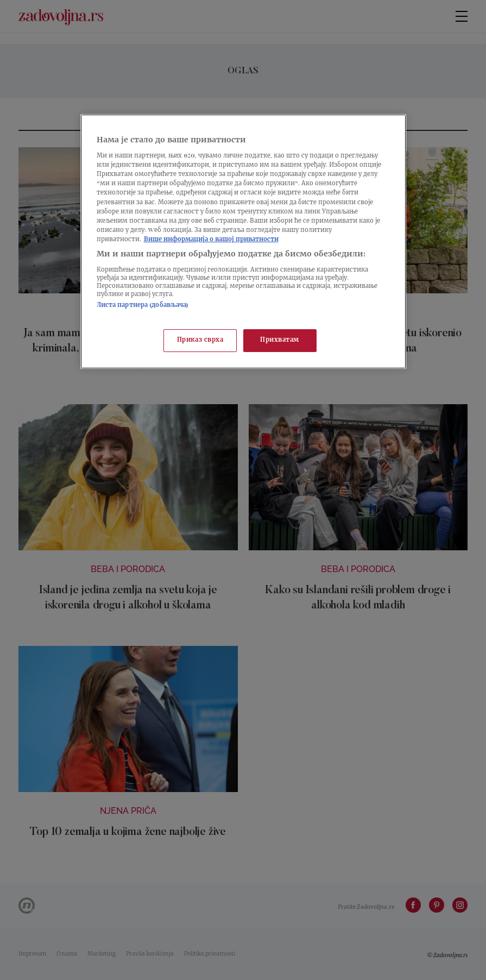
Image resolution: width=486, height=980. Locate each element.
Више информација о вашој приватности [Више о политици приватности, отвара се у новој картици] (211, 240)
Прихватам (280, 340)
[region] (243, 241)
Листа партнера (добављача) (143, 306)
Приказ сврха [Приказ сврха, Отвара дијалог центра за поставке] (200, 340)
